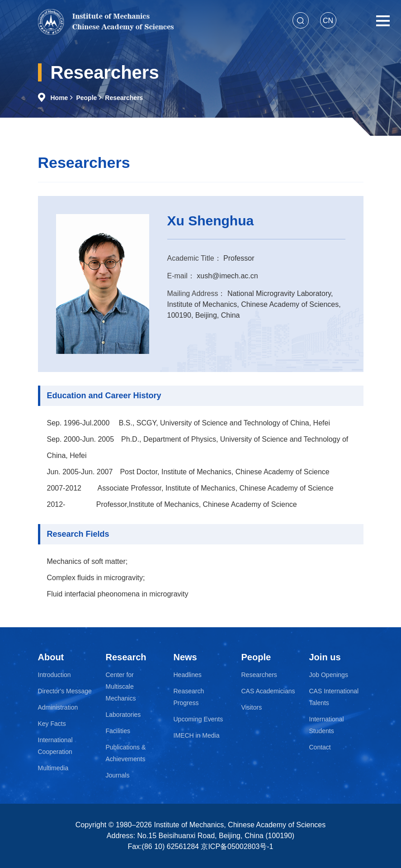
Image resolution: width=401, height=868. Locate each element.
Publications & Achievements (126, 753)
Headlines (188, 675)
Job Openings (329, 675)
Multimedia (53, 768)
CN (328, 21)
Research (126, 657)
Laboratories (123, 715)
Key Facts (52, 724)
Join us (325, 657)
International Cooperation (55, 746)
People (86, 98)
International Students (327, 725)
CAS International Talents (334, 697)
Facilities (118, 731)
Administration (58, 707)
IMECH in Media (197, 735)
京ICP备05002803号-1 (237, 847)
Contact (320, 747)
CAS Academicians (268, 691)
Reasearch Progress (189, 697)
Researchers (124, 98)
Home (59, 98)
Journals (118, 775)
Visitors (252, 707)
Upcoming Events (198, 719)
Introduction (54, 675)
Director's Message (65, 691)
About (51, 657)
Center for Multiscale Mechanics (121, 687)
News (185, 657)
